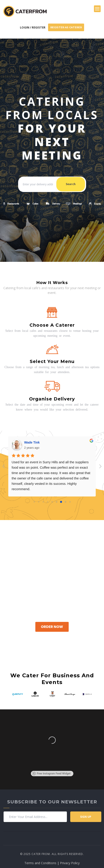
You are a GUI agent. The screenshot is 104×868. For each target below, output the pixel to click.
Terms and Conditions (40, 863)
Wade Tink (32, 442)
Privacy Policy (70, 863)
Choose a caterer (52, 325)
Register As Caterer (66, 27)
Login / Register (33, 27)
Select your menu (52, 361)
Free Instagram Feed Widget (51, 774)
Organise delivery (52, 399)
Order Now (52, 627)
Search (71, 184)
